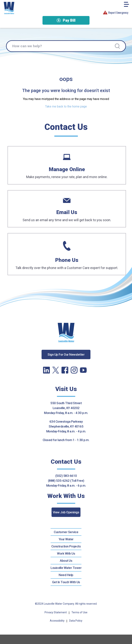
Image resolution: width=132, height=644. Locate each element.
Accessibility (57, 621)
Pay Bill (66, 20)
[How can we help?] (66, 46)
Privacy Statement (56, 612)
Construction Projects (66, 546)
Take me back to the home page (66, 106)
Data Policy (76, 621)
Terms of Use (79, 612)
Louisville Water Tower (66, 568)
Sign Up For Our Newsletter (66, 354)
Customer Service (66, 532)
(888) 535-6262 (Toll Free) (66, 481)
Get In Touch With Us (66, 582)
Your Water (66, 539)
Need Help (66, 575)
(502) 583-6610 (66, 476)
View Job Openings (66, 512)
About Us (66, 561)
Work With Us (66, 553)
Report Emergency (116, 13)
